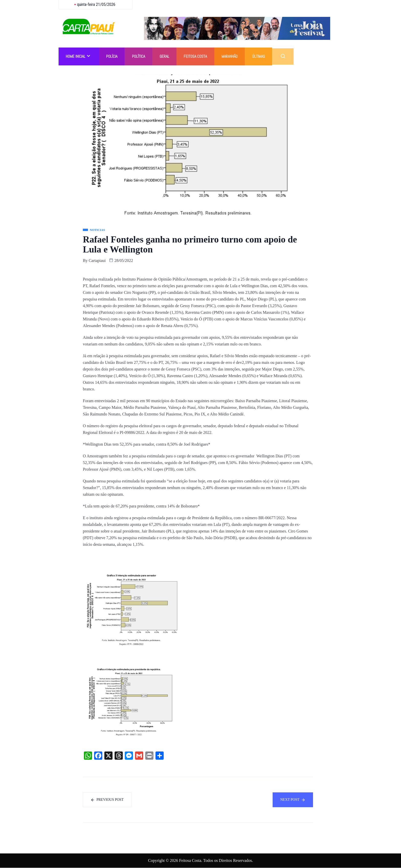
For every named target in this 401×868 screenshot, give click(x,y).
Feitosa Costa (198, 56)
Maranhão (233, 56)
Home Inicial (78, 56)
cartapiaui (97, 261)
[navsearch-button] (287, 56)
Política (140, 56)
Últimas (262, 56)
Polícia (113, 56)
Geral (166, 56)
